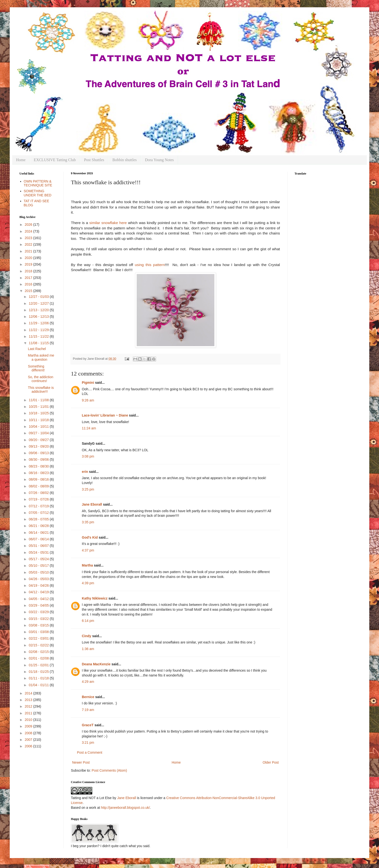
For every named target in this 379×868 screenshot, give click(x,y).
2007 (29, 740)
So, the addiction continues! (41, 379)
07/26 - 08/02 (39, 493)
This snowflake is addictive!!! (41, 390)
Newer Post (81, 762)
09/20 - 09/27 (39, 440)
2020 (29, 258)
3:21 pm (88, 743)
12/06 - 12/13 (39, 317)
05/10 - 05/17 (39, 566)
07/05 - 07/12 (39, 513)
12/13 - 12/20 (39, 310)
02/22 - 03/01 (39, 638)
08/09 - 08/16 (39, 479)
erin (85, 472)
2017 (29, 278)
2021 (29, 251)
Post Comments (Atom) (109, 770)
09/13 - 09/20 (39, 446)
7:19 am (88, 710)
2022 (29, 244)
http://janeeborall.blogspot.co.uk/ (126, 808)
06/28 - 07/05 (39, 519)
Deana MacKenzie (96, 664)
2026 (29, 225)
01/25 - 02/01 (39, 665)
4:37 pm (88, 550)
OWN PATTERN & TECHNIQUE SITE (38, 183)
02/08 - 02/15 (39, 652)
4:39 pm (88, 583)
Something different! (36, 368)
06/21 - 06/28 (39, 526)
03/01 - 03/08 (39, 632)
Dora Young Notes (159, 160)
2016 (29, 284)
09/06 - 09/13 (39, 453)
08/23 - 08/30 (39, 466)
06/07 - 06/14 (39, 539)
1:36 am (88, 649)
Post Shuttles (94, 160)
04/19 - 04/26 (39, 585)
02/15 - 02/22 (39, 645)
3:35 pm (88, 522)
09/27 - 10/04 (39, 433)
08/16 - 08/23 (39, 473)
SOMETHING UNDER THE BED (38, 193)
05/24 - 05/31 (39, 552)
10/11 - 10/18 (39, 420)
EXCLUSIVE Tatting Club (55, 160)
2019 (29, 264)
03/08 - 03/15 (39, 625)
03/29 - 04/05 (39, 605)
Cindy (87, 636)
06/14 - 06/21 (39, 533)
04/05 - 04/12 (39, 599)
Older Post (271, 762)
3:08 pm (88, 456)
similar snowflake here (108, 223)
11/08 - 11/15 (39, 343)
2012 (29, 706)
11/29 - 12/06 (39, 323)
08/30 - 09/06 (39, 459)
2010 (29, 720)
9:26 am (88, 400)
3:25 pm (88, 489)
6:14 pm (88, 621)
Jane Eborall (92, 504)
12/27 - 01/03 (39, 297)
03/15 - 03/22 (39, 619)
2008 (29, 733)
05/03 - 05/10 (39, 572)
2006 (29, 746)
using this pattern (150, 265)
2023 (29, 238)
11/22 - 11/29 (39, 330)
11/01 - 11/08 (39, 400)
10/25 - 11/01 (39, 407)
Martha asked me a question (41, 357)
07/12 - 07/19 (39, 506)
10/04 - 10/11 (39, 426)
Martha (87, 565)
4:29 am (88, 682)
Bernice (88, 697)
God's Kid (90, 537)
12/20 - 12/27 (39, 303)
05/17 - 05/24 (39, 559)
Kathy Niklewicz (95, 598)
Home (21, 160)
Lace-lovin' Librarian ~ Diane (105, 415)
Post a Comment (90, 752)
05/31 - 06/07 (39, 546)
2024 (29, 231)
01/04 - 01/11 (39, 685)
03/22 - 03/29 (39, 612)
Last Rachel (37, 349)
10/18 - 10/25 (39, 413)
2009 (29, 726)
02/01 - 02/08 (39, 658)
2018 (29, 271)
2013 (29, 700)
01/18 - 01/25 (39, 672)
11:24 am (89, 428)
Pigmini (88, 383)
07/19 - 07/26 (39, 499)
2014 (29, 693)
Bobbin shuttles (125, 160)
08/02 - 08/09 (39, 486)
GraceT (88, 725)
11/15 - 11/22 (39, 336)
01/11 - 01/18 (39, 678)
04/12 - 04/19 (39, 592)
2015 (29, 291)
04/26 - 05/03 (39, 579)
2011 (29, 713)
